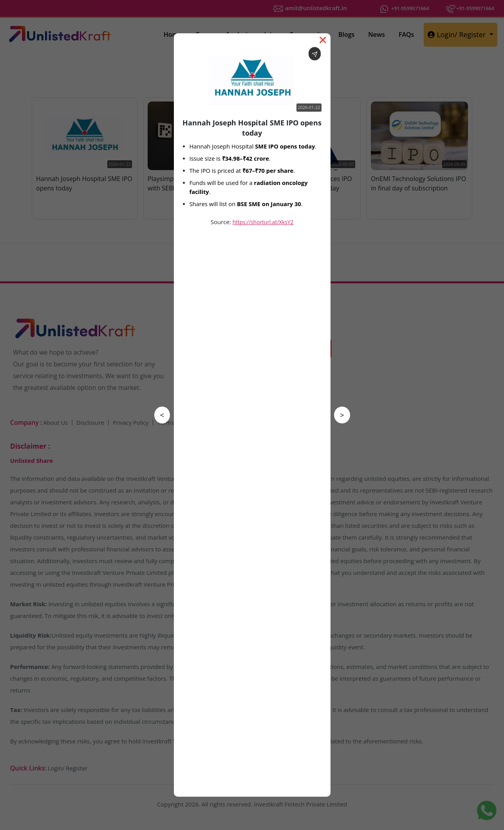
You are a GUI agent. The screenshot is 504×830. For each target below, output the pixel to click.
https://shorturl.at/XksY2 (263, 222)
